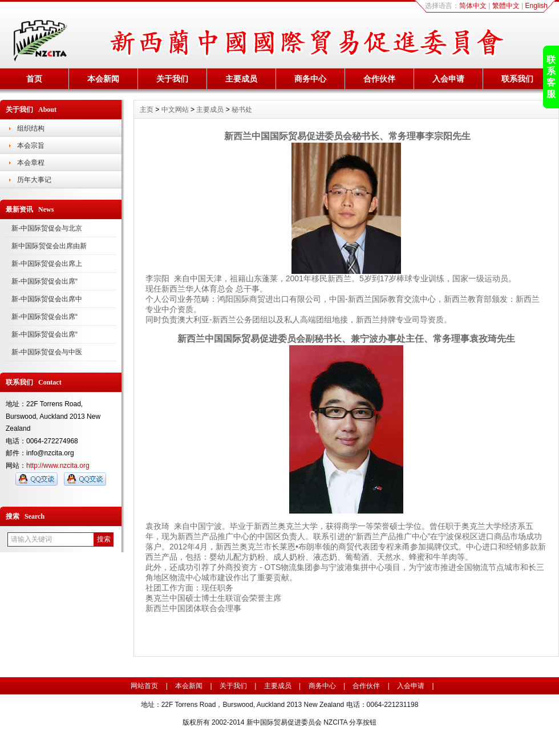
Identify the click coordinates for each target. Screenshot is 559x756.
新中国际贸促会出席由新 (49, 246)
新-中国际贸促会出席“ (44, 281)
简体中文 (473, 6)
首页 (34, 79)
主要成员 (241, 79)
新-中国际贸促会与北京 (47, 228)
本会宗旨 (31, 145)
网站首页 (144, 686)
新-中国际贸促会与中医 (47, 352)
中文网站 (175, 110)
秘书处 (242, 110)
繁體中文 (506, 6)
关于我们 (172, 79)
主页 (147, 110)
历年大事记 (34, 180)
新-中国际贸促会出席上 (47, 264)
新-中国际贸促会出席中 (47, 299)
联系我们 (517, 79)
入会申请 (448, 79)
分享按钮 (363, 722)
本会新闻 (103, 79)
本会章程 (31, 163)
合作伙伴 (379, 79)
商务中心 (310, 79)
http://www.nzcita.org (58, 466)
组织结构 (31, 128)
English (536, 6)
